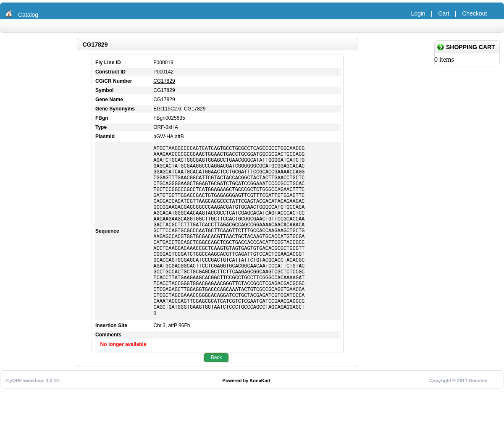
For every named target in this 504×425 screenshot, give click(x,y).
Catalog (28, 15)
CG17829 (164, 81)
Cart (444, 13)
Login (418, 13)
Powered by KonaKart (247, 417)
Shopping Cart (471, 47)
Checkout (474, 13)
